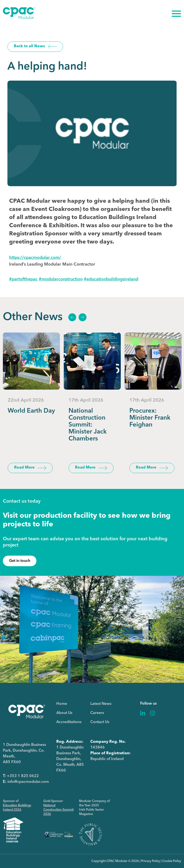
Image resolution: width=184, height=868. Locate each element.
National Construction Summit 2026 (58, 810)
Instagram (152, 713)
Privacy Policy (151, 861)
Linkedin (143, 713)
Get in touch (20, 561)
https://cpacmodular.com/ (35, 258)
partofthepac (23, 279)
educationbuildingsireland (111, 279)
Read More (24, 468)
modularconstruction (61, 279)
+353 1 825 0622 (23, 776)
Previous (72, 317)
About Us (64, 713)
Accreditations (69, 722)
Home (62, 704)
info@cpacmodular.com (28, 782)
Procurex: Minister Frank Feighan (150, 418)
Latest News (101, 704)
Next (82, 317)
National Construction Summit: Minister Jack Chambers (88, 425)
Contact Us (100, 722)
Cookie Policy (172, 861)
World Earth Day (31, 411)
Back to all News (29, 46)
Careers (97, 713)
